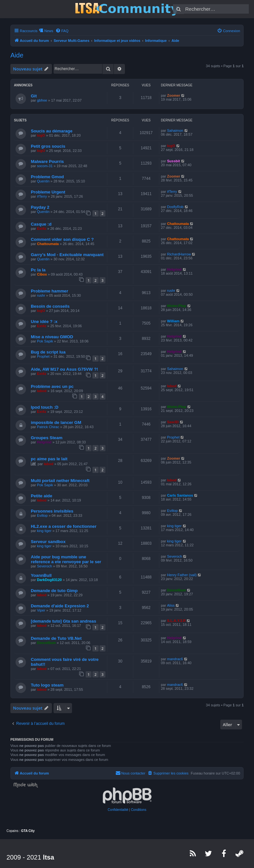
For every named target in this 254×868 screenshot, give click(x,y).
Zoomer (174, 95)
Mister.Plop (177, 306)
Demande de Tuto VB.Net (56, 638)
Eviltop (42, 515)
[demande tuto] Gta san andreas (64, 621)
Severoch (44, 566)
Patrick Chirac (48, 427)
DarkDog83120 (49, 580)
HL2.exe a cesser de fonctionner (64, 526)
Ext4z (42, 229)
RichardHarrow (179, 254)
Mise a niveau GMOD (52, 337)
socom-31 (45, 166)
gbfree (42, 100)
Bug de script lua (48, 352)
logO (41, 135)
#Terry (42, 196)
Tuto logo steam (47, 685)
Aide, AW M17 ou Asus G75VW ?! (64, 369)
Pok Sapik (45, 341)
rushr (41, 295)
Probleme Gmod (47, 177)
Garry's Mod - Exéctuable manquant (67, 255)
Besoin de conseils (50, 306)
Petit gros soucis (48, 146)
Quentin (43, 181)
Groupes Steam (47, 438)
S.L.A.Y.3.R (176, 621)
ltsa (48, 857)
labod (42, 391)
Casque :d (41, 224)
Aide (17, 55)
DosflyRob (175, 207)
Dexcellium (176, 590)
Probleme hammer (49, 291)
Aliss (171, 605)
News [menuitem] (49, 31)
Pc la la (38, 270)
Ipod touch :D (45, 407)
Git (34, 96)
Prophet (43, 356)
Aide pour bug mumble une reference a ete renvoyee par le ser (66, 559)
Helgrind (174, 269)
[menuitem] (62, 31)
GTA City (28, 831)
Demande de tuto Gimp (54, 591)
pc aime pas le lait (49, 459)
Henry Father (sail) (182, 575)
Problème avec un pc (52, 386)
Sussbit (174, 161)
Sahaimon (175, 130)
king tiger (44, 531)
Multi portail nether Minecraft (60, 481)
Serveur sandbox (48, 542)
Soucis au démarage (52, 131)
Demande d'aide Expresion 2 (60, 606)
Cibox (42, 274)
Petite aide (42, 496)
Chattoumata (178, 224)
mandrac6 (175, 659)
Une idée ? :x (44, 322)
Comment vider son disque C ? (62, 239)
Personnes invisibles (52, 511)
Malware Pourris (47, 161)
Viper (41, 610)
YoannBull (41, 575)
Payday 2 (40, 207)
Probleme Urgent (48, 192)
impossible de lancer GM (56, 422)
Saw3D (173, 422)
